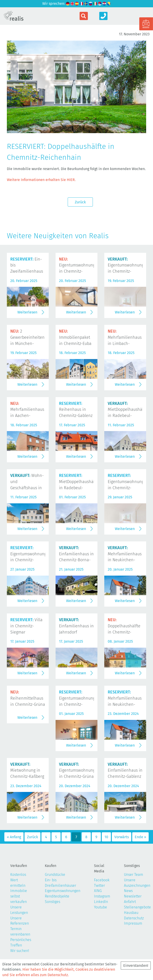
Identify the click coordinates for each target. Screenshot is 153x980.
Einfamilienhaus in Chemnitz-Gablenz (125, 771)
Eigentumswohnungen (63, 891)
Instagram (102, 896)
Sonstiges (52, 902)
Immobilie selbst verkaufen (19, 896)
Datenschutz (134, 918)
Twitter (99, 886)
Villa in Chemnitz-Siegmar (26, 626)
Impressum (133, 923)
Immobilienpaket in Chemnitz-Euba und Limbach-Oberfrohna (75, 343)
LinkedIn (101, 902)
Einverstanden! (136, 966)
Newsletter (133, 896)
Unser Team (134, 875)
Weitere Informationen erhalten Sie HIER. (41, 180)
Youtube (101, 907)
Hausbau (131, 913)
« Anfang (14, 837)
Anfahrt (130, 902)
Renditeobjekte (57, 896)
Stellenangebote (137, 907)
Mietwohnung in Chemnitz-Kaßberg (27, 771)
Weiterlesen (27, 312)
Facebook (102, 880)
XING (98, 891)
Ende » (140, 837)
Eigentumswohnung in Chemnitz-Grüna (77, 771)
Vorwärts (122, 837)
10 (106, 837)
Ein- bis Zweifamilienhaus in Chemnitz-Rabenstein (27, 271)
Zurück (80, 202)
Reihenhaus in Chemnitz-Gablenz (76, 410)
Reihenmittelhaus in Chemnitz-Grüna (28, 698)
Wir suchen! (20, 951)
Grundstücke (55, 875)
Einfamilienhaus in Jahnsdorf (76, 626)
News (128, 891)
